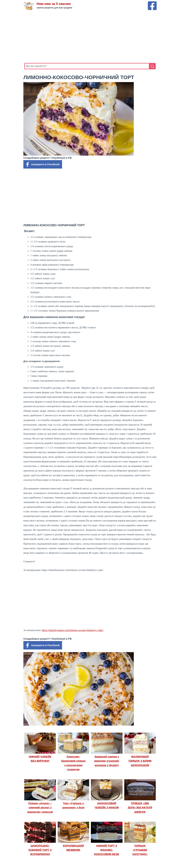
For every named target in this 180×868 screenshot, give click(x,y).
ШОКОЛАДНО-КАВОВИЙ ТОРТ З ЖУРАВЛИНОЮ (40, 850)
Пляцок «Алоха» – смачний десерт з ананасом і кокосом (40, 807)
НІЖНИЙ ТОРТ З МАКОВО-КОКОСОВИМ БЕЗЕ (107, 850)
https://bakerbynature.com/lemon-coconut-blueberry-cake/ (73, 630)
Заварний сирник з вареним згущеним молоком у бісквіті (107, 761)
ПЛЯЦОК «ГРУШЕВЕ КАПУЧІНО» (140, 850)
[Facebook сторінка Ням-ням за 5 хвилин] (152, 3)
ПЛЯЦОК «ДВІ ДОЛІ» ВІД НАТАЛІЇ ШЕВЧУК (140, 807)
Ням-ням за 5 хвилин (54, 4)
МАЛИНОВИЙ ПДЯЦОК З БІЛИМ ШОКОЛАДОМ (140, 761)
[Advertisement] (90, 37)
